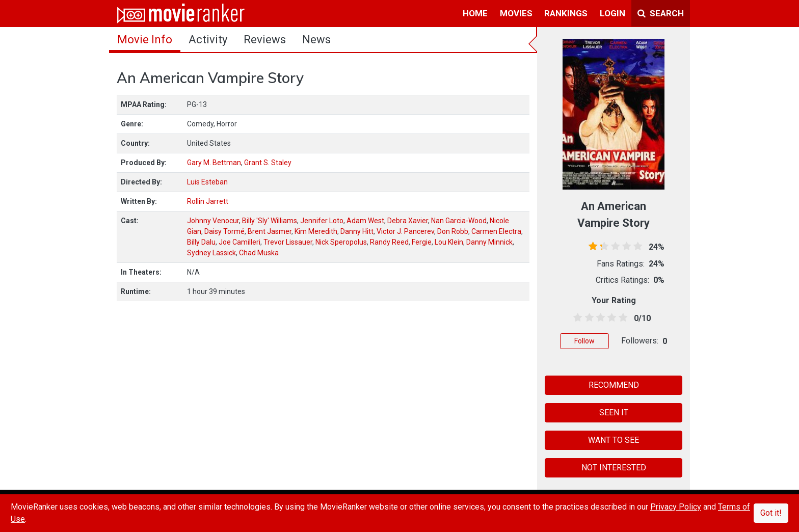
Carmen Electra (496, 231)
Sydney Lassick (211, 253)
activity (208, 39)
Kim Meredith (316, 231)
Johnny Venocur (213, 221)
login (612, 13)
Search (661, 13)
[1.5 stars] (587, 318)
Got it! (771, 513)
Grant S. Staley (268, 163)
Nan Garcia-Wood (459, 221)
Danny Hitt (357, 231)
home (475, 13)
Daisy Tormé (224, 231)
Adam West (365, 221)
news (316, 39)
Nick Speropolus (341, 242)
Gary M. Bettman (214, 163)
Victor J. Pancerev (405, 231)
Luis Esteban (207, 182)
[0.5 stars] (576, 318)
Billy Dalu (201, 242)
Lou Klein (449, 242)
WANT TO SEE (614, 440)
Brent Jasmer (270, 231)
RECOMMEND (614, 385)
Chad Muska (259, 253)
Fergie (422, 242)
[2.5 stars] (598, 318)
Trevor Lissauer (288, 242)
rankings (566, 13)
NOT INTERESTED (614, 468)
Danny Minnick (489, 242)
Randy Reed (389, 242)
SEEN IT (614, 413)
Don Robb (453, 231)
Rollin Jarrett (208, 201)
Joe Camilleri (239, 242)
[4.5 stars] (621, 318)
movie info (145, 39)
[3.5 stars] (610, 318)
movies (516, 13)
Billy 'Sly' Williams (270, 221)
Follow (584, 341)
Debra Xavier (408, 221)
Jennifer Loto (322, 221)
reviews (265, 39)
